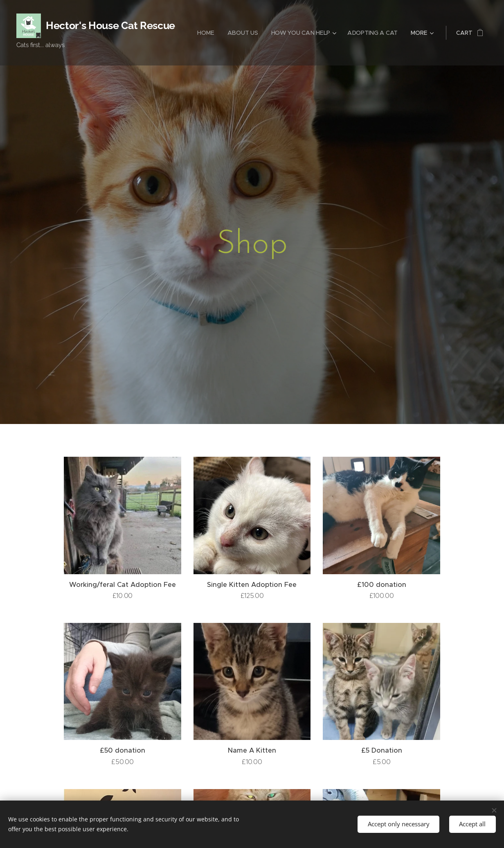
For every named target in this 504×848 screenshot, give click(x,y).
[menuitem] (207, 33)
